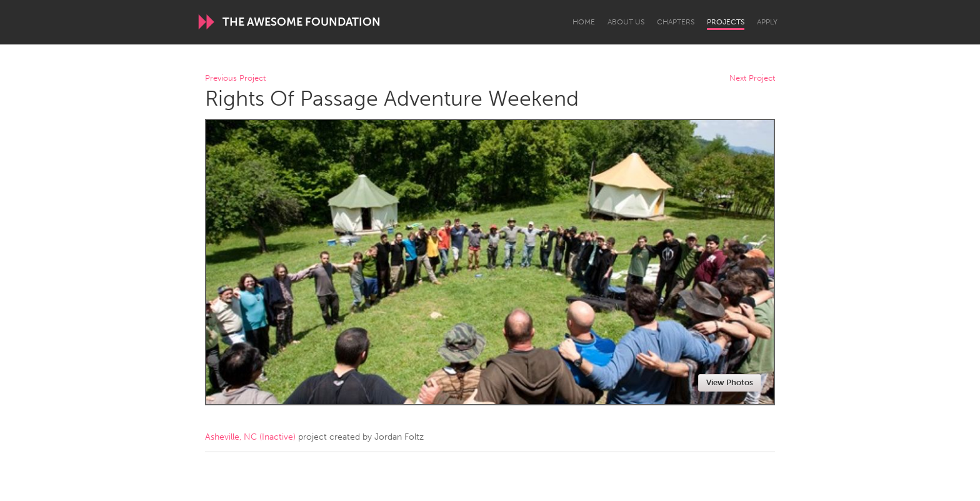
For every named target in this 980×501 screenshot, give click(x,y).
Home (584, 22)
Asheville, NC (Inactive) (250, 437)
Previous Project (235, 78)
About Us (626, 22)
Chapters (676, 22)
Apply (767, 22)
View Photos (730, 382)
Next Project (752, 78)
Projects (726, 22)
